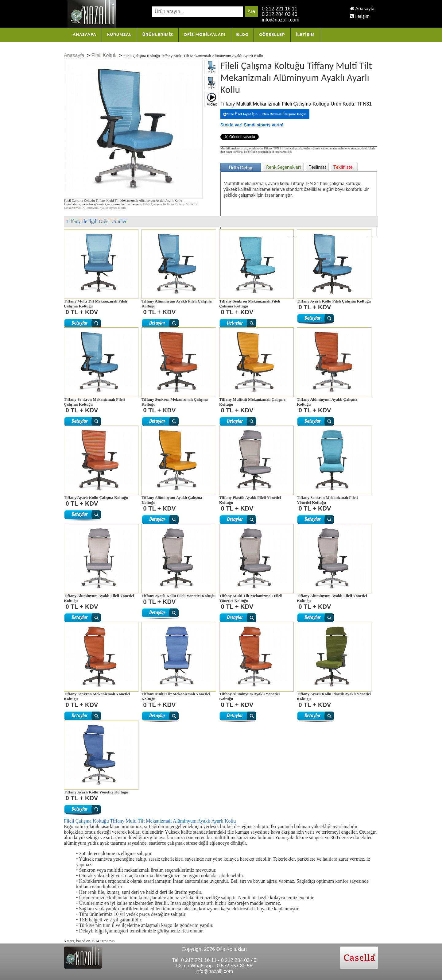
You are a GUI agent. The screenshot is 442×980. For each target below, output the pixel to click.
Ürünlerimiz (158, 35)
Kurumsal (119, 35)
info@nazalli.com (281, 20)
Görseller (272, 35)
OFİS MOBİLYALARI (205, 35)
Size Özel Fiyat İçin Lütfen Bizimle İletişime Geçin (265, 114)
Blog (242, 35)
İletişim (360, 16)
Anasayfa (362, 8)
